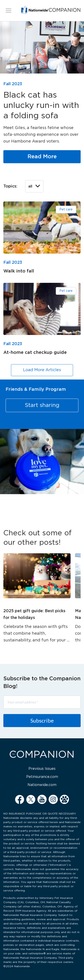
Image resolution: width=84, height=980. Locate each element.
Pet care (66, 210)
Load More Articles (42, 370)
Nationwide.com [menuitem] (42, 785)
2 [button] (45, 502)
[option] (42, 437)
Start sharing (42, 405)
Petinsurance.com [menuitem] (42, 777)
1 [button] (39, 502)
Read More (42, 157)
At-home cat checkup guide (35, 353)
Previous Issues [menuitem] (42, 769)
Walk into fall (19, 271)
